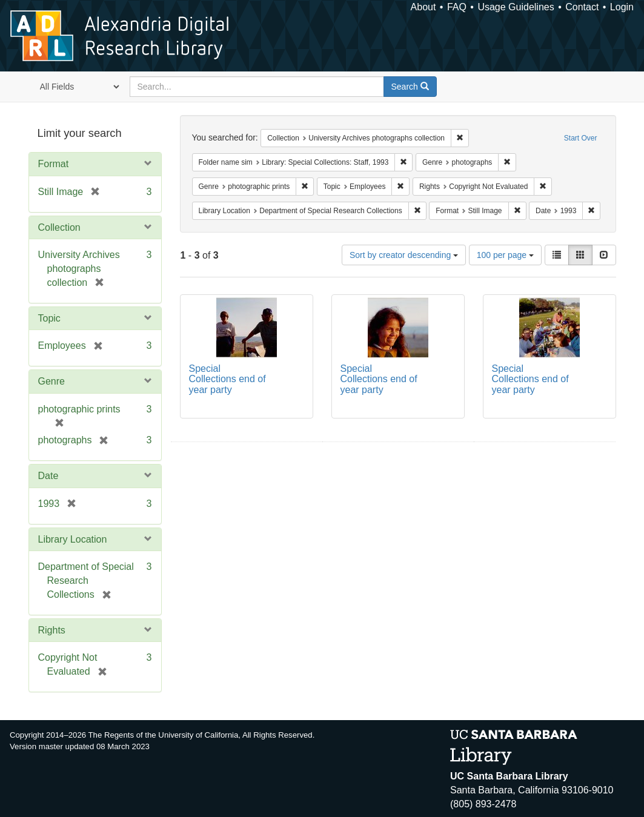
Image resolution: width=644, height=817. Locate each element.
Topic (49, 318)
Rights (52, 630)
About (423, 7)
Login (622, 7)
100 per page (505, 255)
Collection (59, 227)
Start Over (581, 138)
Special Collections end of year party (227, 379)
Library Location (73, 539)
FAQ (457, 7)
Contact (582, 7)
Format (54, 164)
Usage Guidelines (516, 7)
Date (48, 476)
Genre (51, 381)
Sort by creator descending (404, 255)
